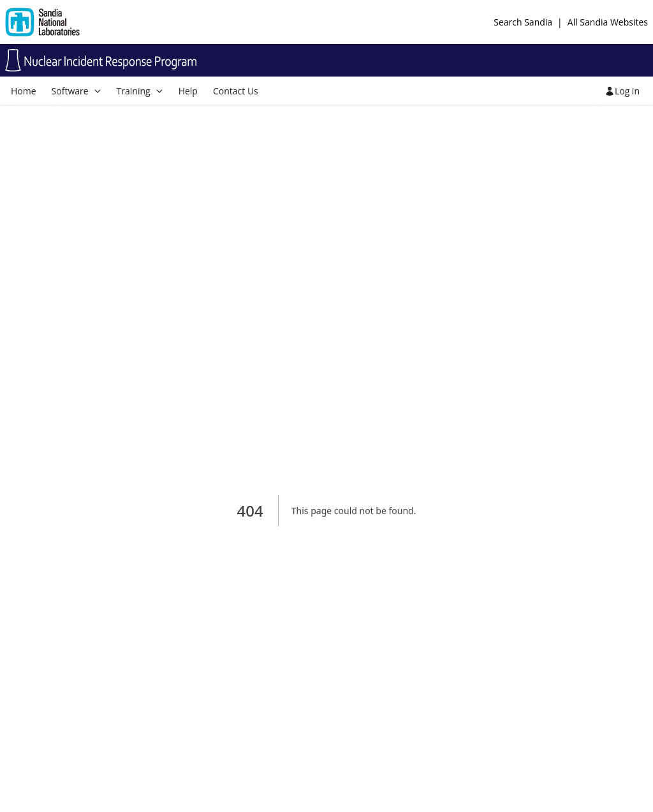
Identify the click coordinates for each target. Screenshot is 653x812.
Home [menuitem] (24, 91)
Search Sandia (523, 22)
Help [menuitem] (188, 91)
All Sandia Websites (608, 22)
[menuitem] (77, 91)
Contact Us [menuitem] (236, 91)
